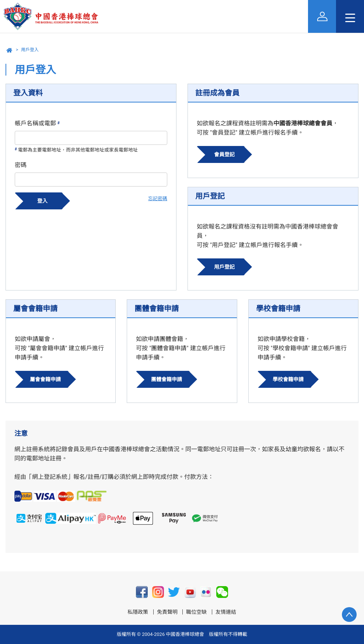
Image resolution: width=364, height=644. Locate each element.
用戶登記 (224, 267)
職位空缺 (196, 612)
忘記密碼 (158, 199)
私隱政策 (138, 612)
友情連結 (226, 612)
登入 (42, 201)
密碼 (21, 165)
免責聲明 (167, 612)
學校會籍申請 (288, 379)
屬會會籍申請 (45, 379)
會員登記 (224, 154)
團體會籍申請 (167, 379)
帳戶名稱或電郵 (37, 123)
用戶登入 (30, 50)
